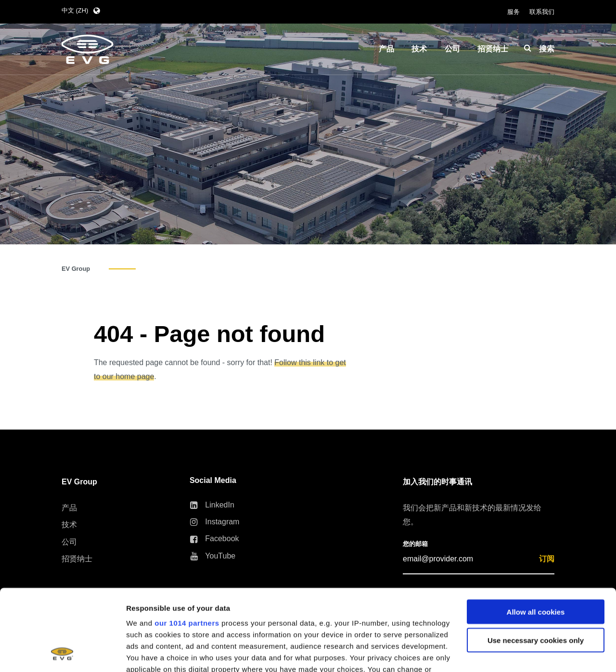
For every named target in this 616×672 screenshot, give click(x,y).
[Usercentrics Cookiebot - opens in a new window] (62, 653)
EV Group (76, 269)
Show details (148, 653)
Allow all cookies (536, 536)
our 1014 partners (187, 547)
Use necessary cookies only (536, 564)
